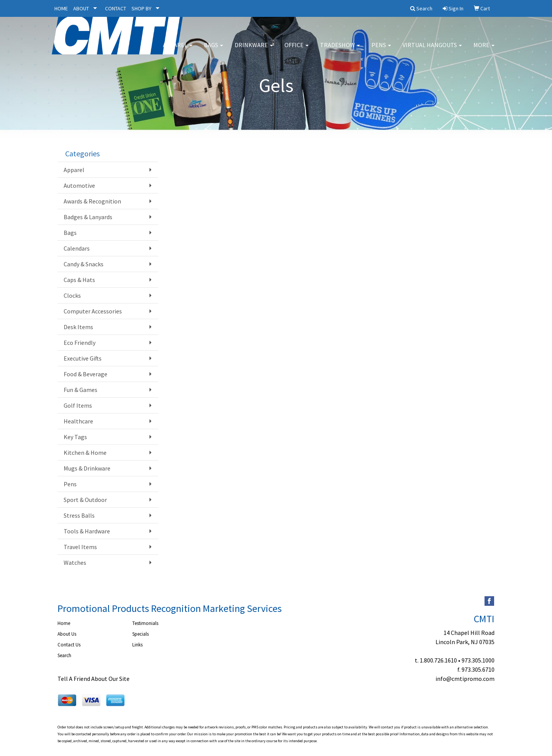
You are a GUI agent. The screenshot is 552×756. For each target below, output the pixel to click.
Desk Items (78, 327)
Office (297, 50)
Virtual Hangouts (432, 50)
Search (64, 655)
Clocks (72, 295)
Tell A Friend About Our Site (94, 679)
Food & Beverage (85, 374)
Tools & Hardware (87, 531)
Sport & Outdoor (85, 500)
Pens (381, 50)
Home (64, 623)
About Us (67, 634)
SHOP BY (141, 8)
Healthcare (78, 421)
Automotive (79, 185)
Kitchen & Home (85, 453)
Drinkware (254, 50)
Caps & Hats (79, 280)
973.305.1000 (478, 660)
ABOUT (81, 8)
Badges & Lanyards (88, 217)
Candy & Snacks (84, 264)
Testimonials (145, 623)
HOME (61, 8)
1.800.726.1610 (438, 660)
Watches (75, 562)
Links (137, 645)
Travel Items (80, 547)
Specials (140, 634)
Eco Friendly (80, 343)
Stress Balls (79, 515)
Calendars (77, 248)
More (484, 50)
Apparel (178, 50)
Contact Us (69, 645)
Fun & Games (80, 390)
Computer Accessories (93, 311)
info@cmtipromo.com (465, 679)
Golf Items (78, 405)
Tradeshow (340, 50)
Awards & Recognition (92, 201)
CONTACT (116, 8)
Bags (214, 50)
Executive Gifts (83, 358)
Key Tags (75, 437)
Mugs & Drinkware (87, 468)
